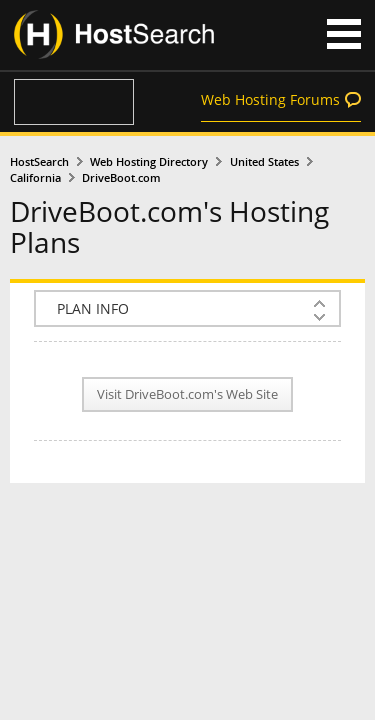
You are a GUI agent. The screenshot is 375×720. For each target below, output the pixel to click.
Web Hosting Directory (149, 162)
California (35, 178)
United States (264, 162)
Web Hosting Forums (270, 99)
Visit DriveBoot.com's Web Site (187, 394)
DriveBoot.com (121, 178)
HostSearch (39, 162)
